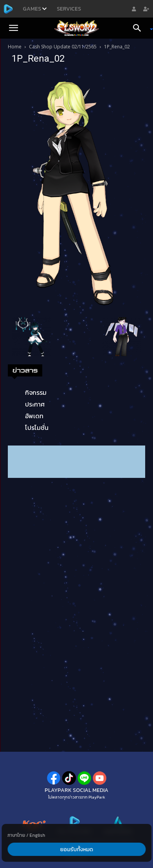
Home (15, 47)
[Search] (140, 28)
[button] (13, 28)
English (37, 835)
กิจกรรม (36, 392)
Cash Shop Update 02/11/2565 (63, 47)
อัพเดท (34, 416)
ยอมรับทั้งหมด (76, 849)
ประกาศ (35, 404)
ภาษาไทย (16, 835)
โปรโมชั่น (37, 428)
